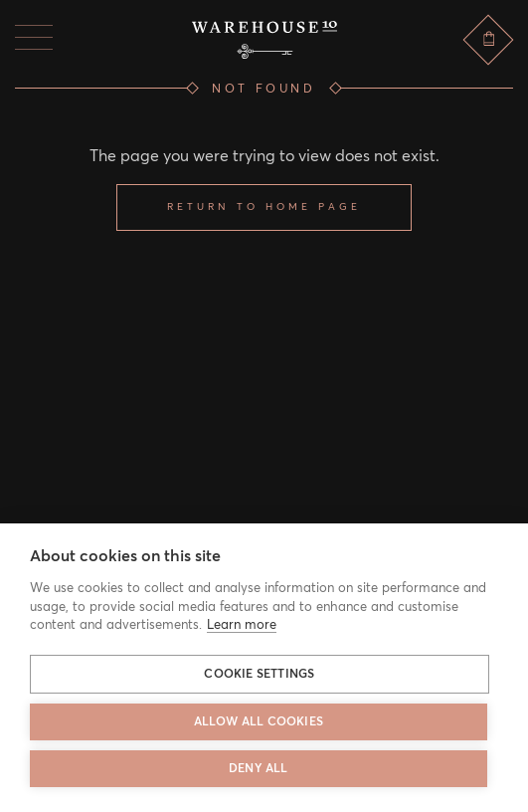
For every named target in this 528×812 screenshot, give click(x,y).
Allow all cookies (259, 722)
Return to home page (264, 207)
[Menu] (34, 37)
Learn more (242, 625)
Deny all (259, 769)
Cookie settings (259, 675)
